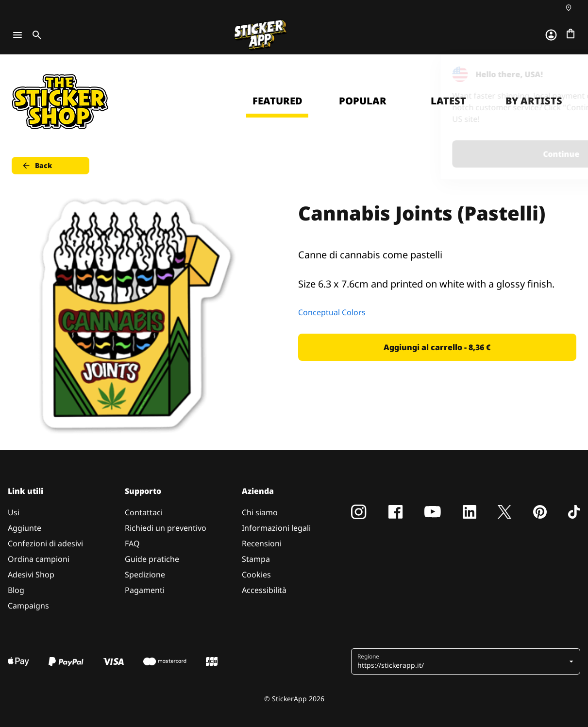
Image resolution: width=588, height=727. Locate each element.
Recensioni (262, 543)
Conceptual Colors (332, 312)
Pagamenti (145, 590)
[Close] (558, 74)
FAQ (132, 543)
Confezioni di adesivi (45, 543)
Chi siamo (260, 512)
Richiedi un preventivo (166, 528)
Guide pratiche (152, 559)
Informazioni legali (276, 528)
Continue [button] (458, 154)
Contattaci (144, 512)
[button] (462, 661)
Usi (14, 512)
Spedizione (145, 575)
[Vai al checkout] (571, 34)
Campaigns (28, 606)
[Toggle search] (35, 35)
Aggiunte (25, 528)
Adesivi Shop (31, 575)
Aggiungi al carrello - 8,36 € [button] (437, 347)
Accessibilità (264, 590)
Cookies (256, 575)
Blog (16, 590)
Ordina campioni (39, 559)
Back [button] (37, 166)
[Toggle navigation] (17, 35)
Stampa (256, 559)
